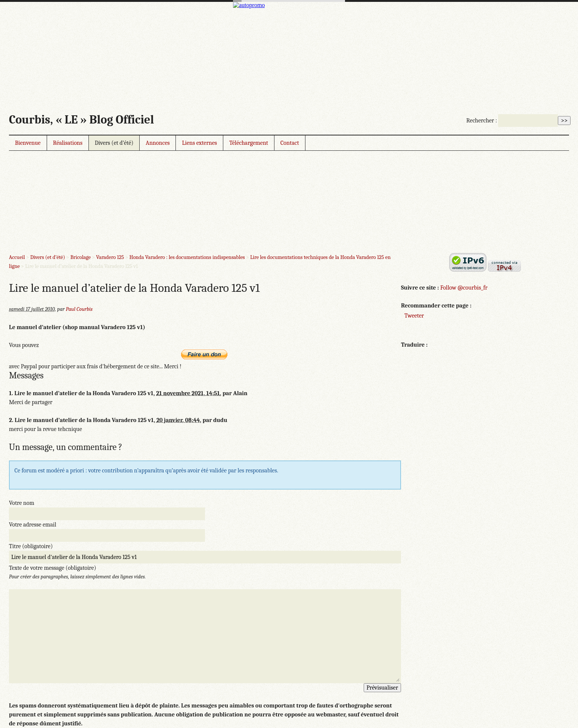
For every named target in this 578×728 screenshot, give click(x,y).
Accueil (17, 257)
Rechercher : (482, 121)
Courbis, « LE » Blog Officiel (81, 120)
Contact (290, 143)
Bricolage (80, 257)
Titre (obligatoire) (31, 546)
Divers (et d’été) (114, 143)
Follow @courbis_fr (464, 288)
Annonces (158, 143)
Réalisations (68, 143)
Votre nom (22, 503)
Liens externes (199, 143)
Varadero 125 (110, 257)
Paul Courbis (79, 309)
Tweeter (414, 316)
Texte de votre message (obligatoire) (53, 568)
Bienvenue (28, 143)
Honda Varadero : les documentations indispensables (187, 257)
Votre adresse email (33, 525)
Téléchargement (249, 143)
